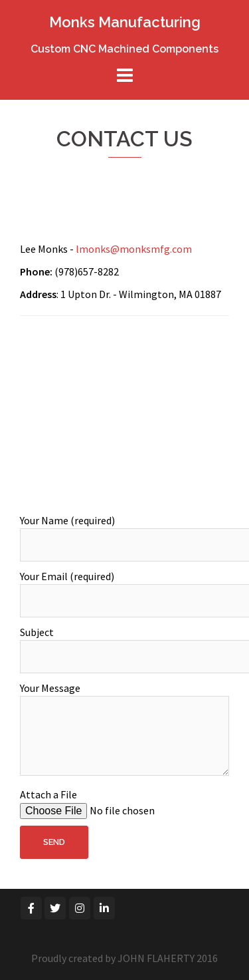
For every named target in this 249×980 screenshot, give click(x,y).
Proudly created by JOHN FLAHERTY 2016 (124, 958)
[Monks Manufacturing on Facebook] (31, 908)
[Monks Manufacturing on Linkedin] (104, 908)
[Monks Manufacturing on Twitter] (55, 908)
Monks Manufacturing (125, 22)
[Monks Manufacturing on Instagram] (80, 908)
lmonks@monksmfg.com (134, 249)
